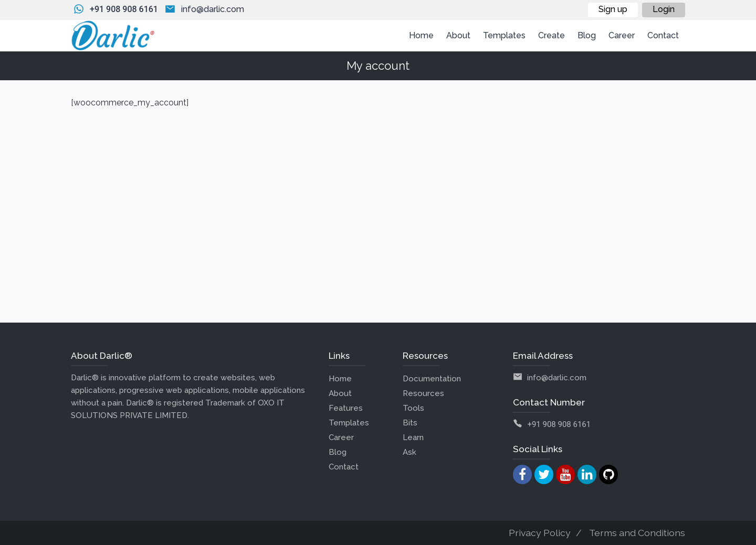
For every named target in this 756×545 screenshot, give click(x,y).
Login (664, 9)
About (340, 393)
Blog (338, 452)
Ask (409, 452)
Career (341, 437)
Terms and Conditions (637, 533)
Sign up (613, 9)
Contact (344, 467)
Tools (413, 408)
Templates (349, 423)
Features (346, 408)
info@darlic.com (213, 9)
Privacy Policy (540, 533)
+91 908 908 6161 (124, 9)
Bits (410, 423)
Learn (413, 437)
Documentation (432, 379)
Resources (423, 393)
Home (340, 379)
